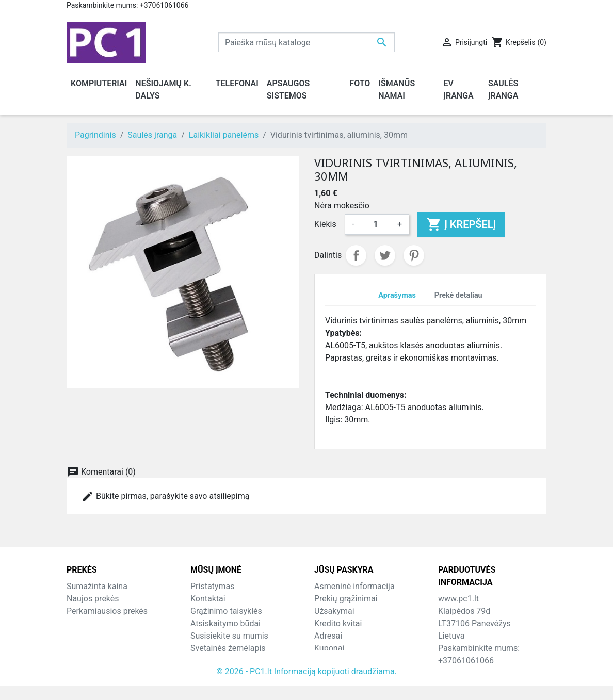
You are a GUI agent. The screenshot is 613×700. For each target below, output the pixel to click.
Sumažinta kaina (97, 586)
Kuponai (329, 648)
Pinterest (414, 255)
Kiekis (325, 224)
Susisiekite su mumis (229, 636)
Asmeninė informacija (354, 586)
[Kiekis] (376, 224)
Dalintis (356, 255)
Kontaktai (208, 599)
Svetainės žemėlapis (228, 648)
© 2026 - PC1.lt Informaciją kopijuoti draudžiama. (306, 685)
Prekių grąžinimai (346, 599)
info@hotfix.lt (505, 673)
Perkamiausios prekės (107, 611)
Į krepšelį (461, 224)
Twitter (385, 255)
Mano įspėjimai (342, 661)
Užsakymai (334, 611)
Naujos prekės (93, 599)
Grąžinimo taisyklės (226, 611)
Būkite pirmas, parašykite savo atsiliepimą (165, 496)
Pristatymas (212, 586)
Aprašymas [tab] (397, 295)
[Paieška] (306, 42)
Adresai (328, 636)
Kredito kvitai (338, 623)
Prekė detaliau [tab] (458, 295)
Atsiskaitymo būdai (225, 623)
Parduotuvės (213, 661)
